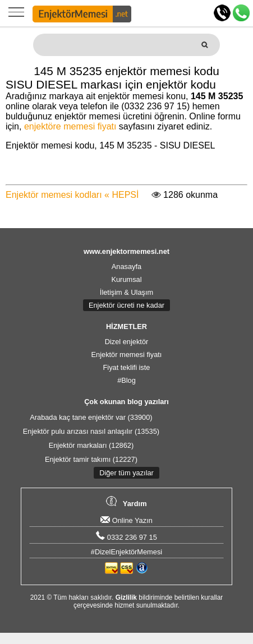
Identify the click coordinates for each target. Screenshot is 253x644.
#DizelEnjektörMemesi (127, 552)
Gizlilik (126, 597)
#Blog (127, 380)
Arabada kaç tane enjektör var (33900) (91, 417)
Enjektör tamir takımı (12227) (91, 459)
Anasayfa (127, 267)
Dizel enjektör (127, 342)
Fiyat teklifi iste (127, 367)
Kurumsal (126, 279)
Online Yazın (127, 520)
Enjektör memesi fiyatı (127, 355)
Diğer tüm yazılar (127, 473)
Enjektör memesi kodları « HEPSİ (72, 195)
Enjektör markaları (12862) (91, 445)
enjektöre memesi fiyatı (70, 126)
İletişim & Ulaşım (127, 292)
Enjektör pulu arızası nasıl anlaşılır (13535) (91, 431)
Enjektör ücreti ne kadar (127, 305)
